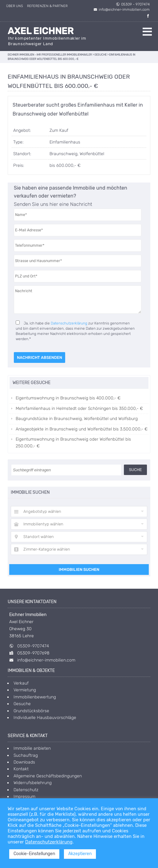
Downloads (24, 762)
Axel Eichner (41, 31)
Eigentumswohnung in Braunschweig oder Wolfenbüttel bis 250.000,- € (73, 443)
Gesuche (22, 704)
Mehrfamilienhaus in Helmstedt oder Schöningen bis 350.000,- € (79, 408)
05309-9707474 (33, 646)
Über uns (15, 6)
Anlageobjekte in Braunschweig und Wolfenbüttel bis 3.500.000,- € (82, 429)
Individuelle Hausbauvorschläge (45, 718)
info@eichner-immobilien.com (122, 10)
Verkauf (21, 683)
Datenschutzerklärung (69, 323)
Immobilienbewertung (35, 697)
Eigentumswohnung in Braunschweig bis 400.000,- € (68, 398)
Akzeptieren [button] (80, 854)
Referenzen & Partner (47, 6)
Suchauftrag (26, 755)
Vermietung (25, 690)
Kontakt (21, 769)
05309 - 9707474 (133, 4)
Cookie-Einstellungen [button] (34, 854)
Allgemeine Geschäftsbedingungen (48, 776)
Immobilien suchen (79, 570)
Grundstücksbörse (31, 711)
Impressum (24, 797)
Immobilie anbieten (32, 748)
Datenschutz (26, 790)
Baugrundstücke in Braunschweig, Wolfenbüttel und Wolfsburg (77, 419)
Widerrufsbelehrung (33, 783)
